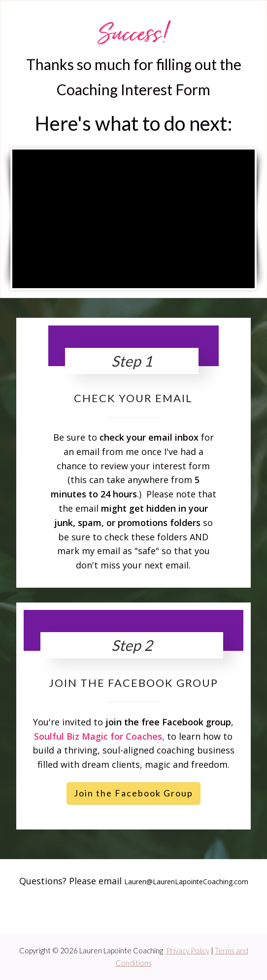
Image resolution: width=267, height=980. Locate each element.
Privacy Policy (188, 950)
